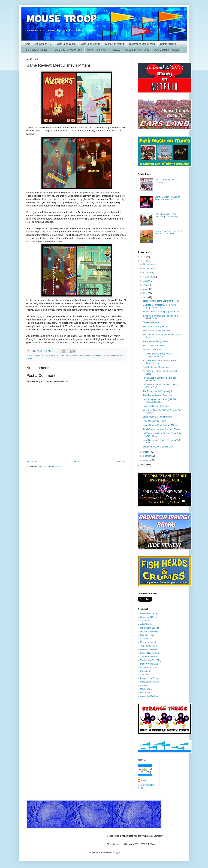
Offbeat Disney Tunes (137, 50)
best (53, 355)
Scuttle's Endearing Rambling (157, 331)
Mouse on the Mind (149, 642)
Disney (62, 355)
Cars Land (145, 621)
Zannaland (145, 675)
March (147, 452)
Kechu (88, 355)
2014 (143, 257)
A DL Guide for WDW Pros (67, 50)
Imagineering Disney (150, 678)
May (146, 293)
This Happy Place (149, 646)
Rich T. (145, 780)
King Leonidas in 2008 (153, 346)
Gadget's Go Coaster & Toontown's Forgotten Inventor (159, 306)
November (148, 268)
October (147, 273)
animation (46, 355)
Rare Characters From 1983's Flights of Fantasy (166, 215)
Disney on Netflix (115, 44)
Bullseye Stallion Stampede (156, 406)
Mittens (107, 355)
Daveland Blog (147, 635)
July (145, 285)
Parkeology (146, 671)
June (146, 289)
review (120, 355)
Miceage (144, 685)
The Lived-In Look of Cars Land (158, 395)
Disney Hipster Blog (150, 653)
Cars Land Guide (66, 44)
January (147, 460)
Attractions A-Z (44, 44)
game (69, 355)
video (30, 359)
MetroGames (97, 355)
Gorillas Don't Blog (149, 632)
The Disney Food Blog (151, 660)
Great (75, 355)
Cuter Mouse (146, 639)
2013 (143, 261)
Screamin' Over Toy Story (155, 327)
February (148, 456)
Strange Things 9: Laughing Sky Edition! (162, 312)
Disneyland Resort (149, 617)
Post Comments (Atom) (50, 467)
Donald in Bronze (151, 322)
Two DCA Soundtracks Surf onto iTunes (161, 429)
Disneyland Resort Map (142, 44)
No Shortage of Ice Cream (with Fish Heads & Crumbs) (160, 401)
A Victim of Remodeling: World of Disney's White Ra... (158, 355)
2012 (143, 465)
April (146, 297)
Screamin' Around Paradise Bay (158, 447)
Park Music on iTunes (36, 50)
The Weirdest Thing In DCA (156, 341)
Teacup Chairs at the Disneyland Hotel (161, 301)
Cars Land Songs (91, 44)
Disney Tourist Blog (149, 664)
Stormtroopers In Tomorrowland (158, 417)
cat (57, 355)
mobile (113, 355)
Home (27, 44)
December (148, 264)
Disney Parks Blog (149, 614)
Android (38, 355)
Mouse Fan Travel (149, 668)
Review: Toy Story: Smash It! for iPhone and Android (168, 232)
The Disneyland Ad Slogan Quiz (158, 391)
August (147, 281)
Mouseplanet (146, 689)
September (149, 277)
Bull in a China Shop (152, 350)
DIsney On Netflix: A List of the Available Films (167, 198)
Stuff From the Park (149, 657)
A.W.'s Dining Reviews (167, 50)
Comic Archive (168, 44)
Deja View (145, 693)
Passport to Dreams (150, 682)
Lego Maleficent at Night (154, 421)
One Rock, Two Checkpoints (156, 367)
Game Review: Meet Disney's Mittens (160, 425)
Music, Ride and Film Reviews (104, 50)
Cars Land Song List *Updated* (164, 181)
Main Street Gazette (150, 628)
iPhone (81, 355)
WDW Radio (146, 624)
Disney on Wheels (149, 650)
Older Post (121, 462)
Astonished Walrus (149, 696)
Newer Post (33, 462)
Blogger (117, 852)
